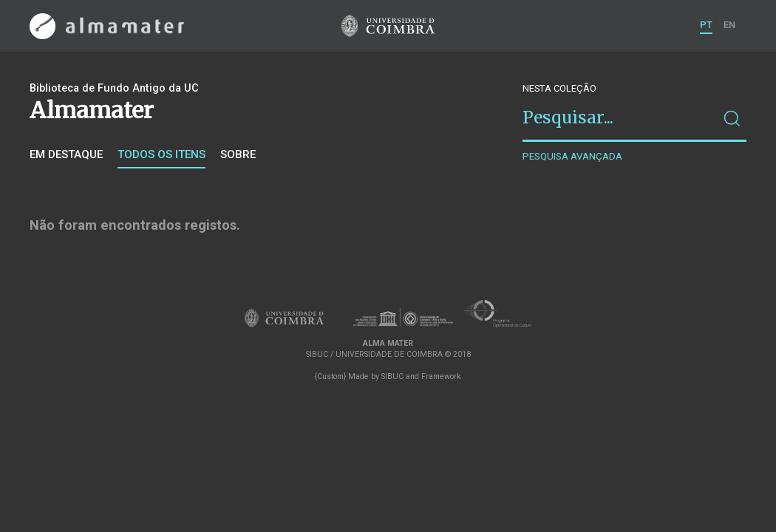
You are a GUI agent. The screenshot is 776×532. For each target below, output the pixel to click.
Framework (441, 376)
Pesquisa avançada (572, 156)
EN (729, 25)
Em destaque (66, 154)
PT (706, 25)
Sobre (238, 154)
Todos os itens (161, 154)
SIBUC (392, 376)
